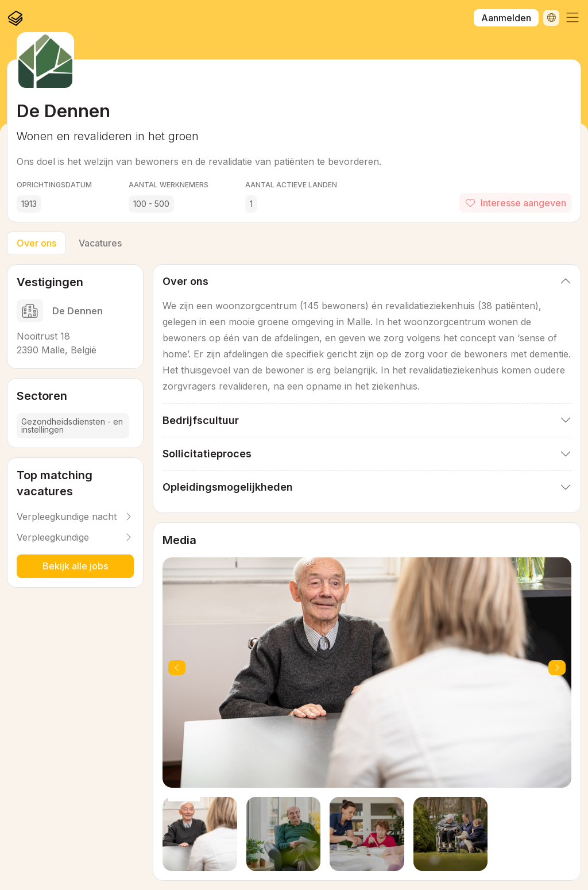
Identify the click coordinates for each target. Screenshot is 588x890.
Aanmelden (506, 18)
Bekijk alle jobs (75, 566)
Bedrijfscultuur (201, 420)
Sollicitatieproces (207, 454)
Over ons (36, 243)
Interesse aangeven (515, 203)
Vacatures (100, 243)
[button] (572, 18)
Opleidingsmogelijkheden (228, 487)
